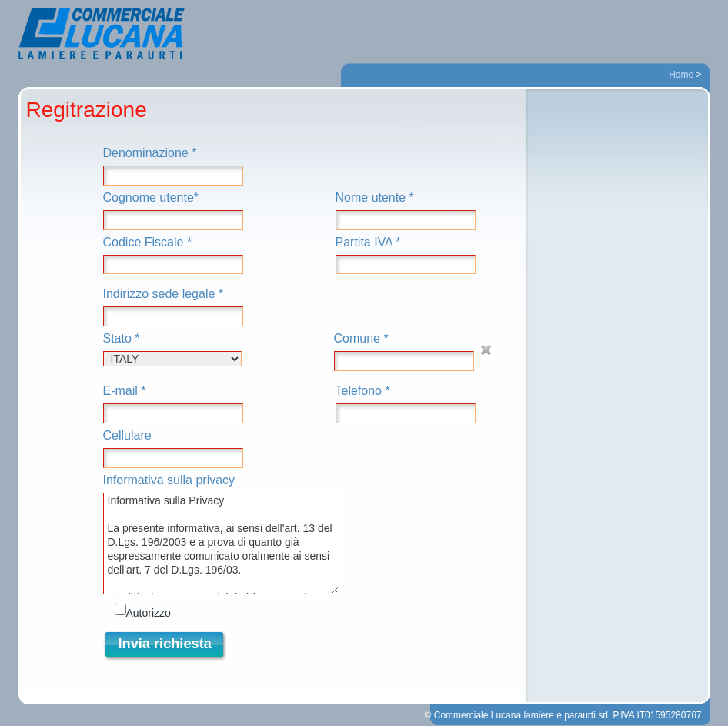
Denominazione (173, 166)
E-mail (173, 404)
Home (681, 75)
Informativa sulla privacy (221, 534)
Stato (172, 349)
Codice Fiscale (173, 255)
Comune (404, 351)
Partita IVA (406, 255)
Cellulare (173, 448)
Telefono (406, 404)
